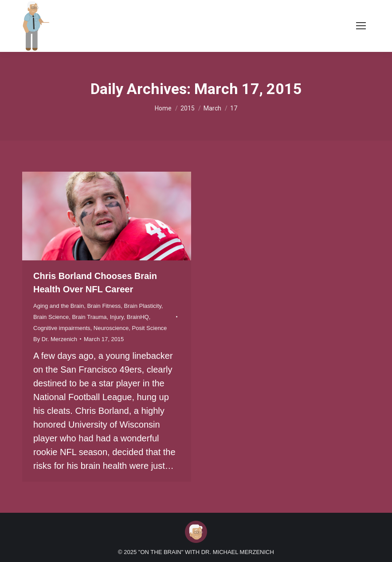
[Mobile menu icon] (361, 26)
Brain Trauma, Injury (98, 317)
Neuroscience (111, 328)
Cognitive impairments (62, 328)
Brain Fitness (104, 306)
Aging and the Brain (59, 306)
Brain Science (51, 317)
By (55, 339)
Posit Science (150, 328)
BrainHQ (138, 317)
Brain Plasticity (143, 306)
